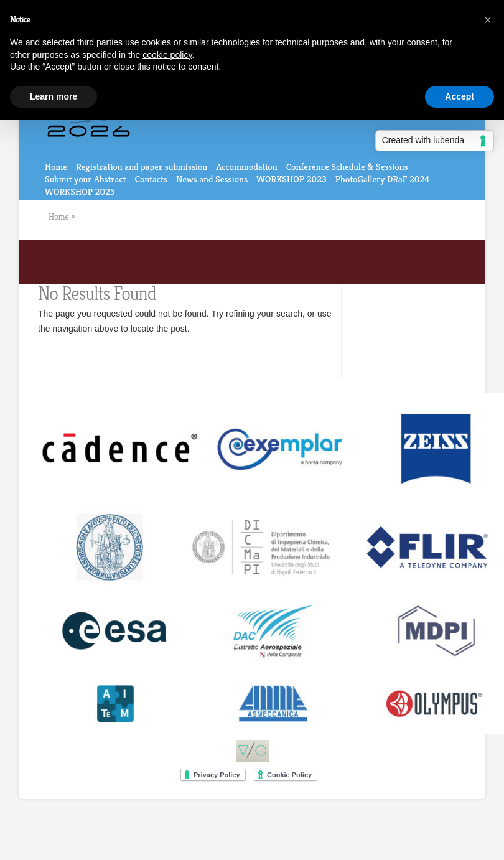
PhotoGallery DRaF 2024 (382, 179)
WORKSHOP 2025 (80, 191)
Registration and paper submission (142, 166)
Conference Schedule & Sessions (347, 166)
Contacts (151, 179)
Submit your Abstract (85, 179)
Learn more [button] (54, 96)
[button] (488, 20)
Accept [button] (460, 96)
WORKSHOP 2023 (292, 179)
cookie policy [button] (167, 55)
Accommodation (246, 166)
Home (56, 166)
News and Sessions (212, 179)
